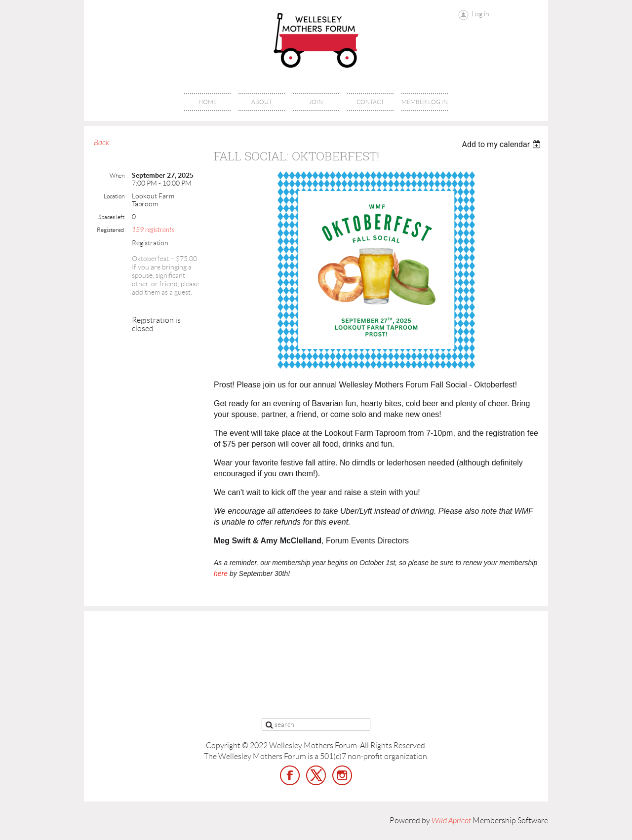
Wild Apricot (451, 821)
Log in (480, 14)
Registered (111, 230)
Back (101, 143)
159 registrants (153, 230)
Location (114, 196)
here (221, 573)
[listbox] (502, 144)
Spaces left (111, 217)
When (117, 175)
